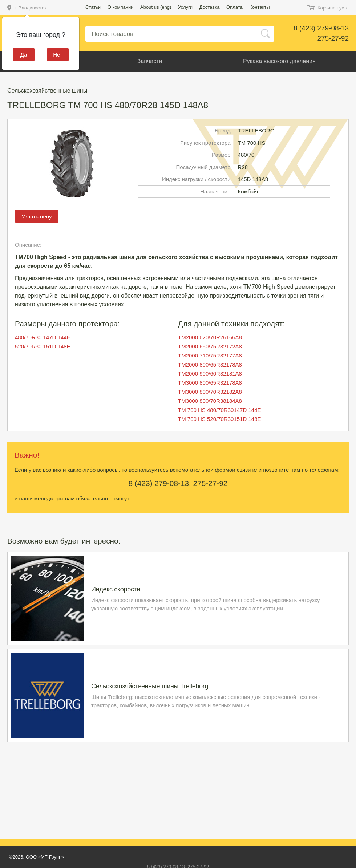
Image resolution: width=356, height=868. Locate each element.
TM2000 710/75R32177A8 (210, 355)
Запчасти (150, 61)
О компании (121, 7)
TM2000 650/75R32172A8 (210, 346)
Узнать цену (37, 216)
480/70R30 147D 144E (43, 337)
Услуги (185, 7)
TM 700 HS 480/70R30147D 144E (219, 410)
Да (24, 55)
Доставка (210, 7)
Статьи (93, 7)
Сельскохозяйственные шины (47, 91)
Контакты (259, 7)
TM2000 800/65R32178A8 (210, 365)
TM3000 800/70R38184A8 (210, 401)
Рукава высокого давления (279, 61)
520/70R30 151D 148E (43, 346)
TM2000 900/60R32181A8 (210, 374)
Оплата (234, 7)
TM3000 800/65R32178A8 (210, 383)
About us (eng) (156, 7)
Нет (58, 55)
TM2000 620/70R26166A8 (210, 337)
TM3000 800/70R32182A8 (210, 392)
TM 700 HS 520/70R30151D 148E (219, 419)
